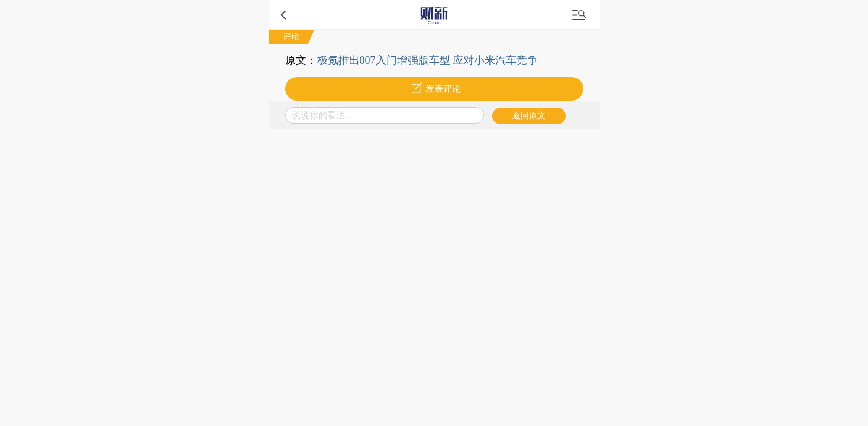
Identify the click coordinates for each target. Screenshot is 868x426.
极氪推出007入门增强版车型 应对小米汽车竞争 (428, 60)
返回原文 (529, 116)
